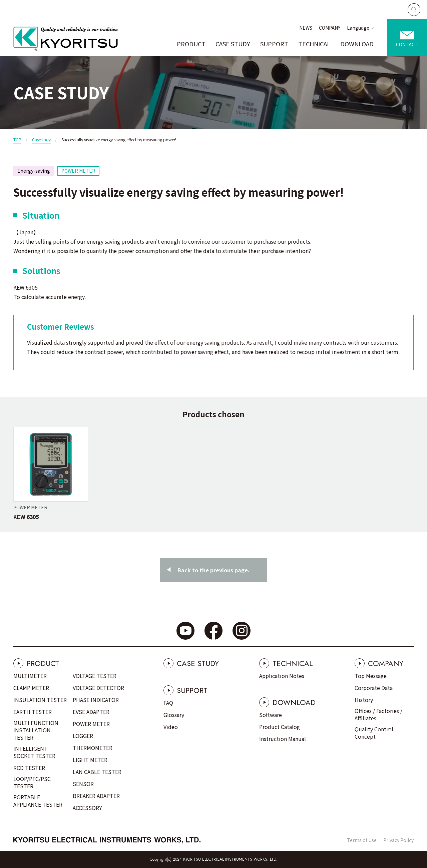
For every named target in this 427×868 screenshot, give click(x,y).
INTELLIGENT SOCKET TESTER (34, 752)
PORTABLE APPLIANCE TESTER (38, 801)
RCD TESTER (29, 768)
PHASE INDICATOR (96, 700)
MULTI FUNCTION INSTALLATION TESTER (36, 730)
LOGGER (83, 736)
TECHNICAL (314, 44)
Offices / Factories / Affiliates (378, 714)
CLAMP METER (31, 688)
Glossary (174, 715)
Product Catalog (280, 727)
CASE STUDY (233, 44)
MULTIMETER (30, 676)
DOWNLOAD (357, 44)
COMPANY (330, 28)
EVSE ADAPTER (91, 712)
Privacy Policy (398, 840)
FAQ (168, 703)
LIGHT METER (90, 760)
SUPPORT (274, 44)
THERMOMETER (93, 748)
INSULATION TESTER (40, 700)
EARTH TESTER (33, 712)
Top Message (371, 676)
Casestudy (41, 139)
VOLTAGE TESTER (95, 676)
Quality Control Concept (374, 733)
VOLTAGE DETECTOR (98, 688)
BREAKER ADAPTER (96, 796)
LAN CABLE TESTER (97, 772)
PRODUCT (191, 44)
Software (271, 715)
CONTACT (407, 44)
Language (358, 28)
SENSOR (83, 784)
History (364, 700)
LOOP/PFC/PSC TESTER (32, 782)
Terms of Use (362, 840)
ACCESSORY (87, 808)
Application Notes (282, 676)
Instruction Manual (283, 739)
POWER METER (91, 724)
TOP (17, 139)
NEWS (306, 28)
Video (171, 727)
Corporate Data (374, 688)
